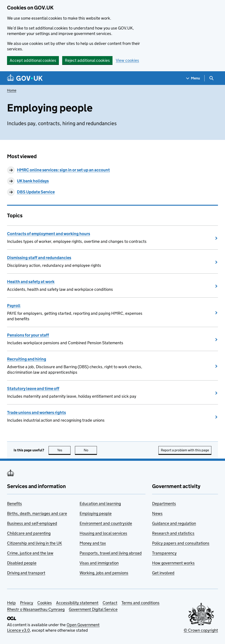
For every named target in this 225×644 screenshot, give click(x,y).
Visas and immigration (99, 563)
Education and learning (100, 504)
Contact (110, 603)
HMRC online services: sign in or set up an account (63, 170)
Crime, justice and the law (30, 553)
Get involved (163, 573)
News (157, 513)
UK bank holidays (33, 181)
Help (11, 603)
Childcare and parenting (29, 533)
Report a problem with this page (185, 450)
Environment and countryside (106, 523)
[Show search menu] (211, 78)
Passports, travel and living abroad (111, 553)
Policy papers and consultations (181, 543)
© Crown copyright (201, 630)
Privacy (27, 603)
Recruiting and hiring (27, 359)
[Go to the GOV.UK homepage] (25, 78)
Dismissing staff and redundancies (39, 258)
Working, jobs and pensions (104, 573)
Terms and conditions (141, 603)
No (90, 450)
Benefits (15, 504)
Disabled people (22, 563)
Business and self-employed (32, 523)
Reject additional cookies (87, 60)
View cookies (127, 60)
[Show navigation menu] (193, 78)
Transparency (164, 553)
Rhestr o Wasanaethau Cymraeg (36, 609)
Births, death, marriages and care (37, 513)
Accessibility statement (77, 603)
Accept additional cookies (33, 60)
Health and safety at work (31, 282)
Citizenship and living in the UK (34, 543)
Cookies (45, 603)
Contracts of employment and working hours (49, 234)
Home (12, 90)
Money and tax (93, 543)
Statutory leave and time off (33, 389)
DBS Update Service (36, 192)
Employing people (96, 513)
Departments (164, 504)
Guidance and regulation (174, 523)
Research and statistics (173, 533)
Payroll (14, 306)
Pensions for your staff (28, 335)
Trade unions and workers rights (36, 413)
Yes (64, 450)
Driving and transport (26, 573)
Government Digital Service (93, 609)
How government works (173, 563)
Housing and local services (103, 533)
